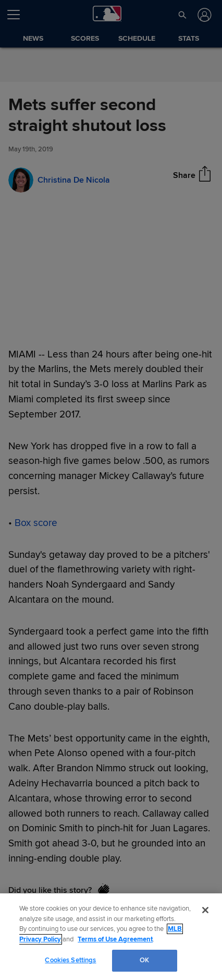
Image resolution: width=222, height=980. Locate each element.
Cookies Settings (70, 960)
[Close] (205, 910)
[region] (111, 937)
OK (144, 960)
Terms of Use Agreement (115, 939)
